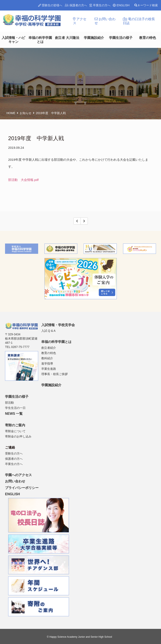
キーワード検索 (146, 5)
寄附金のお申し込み (18, 436)
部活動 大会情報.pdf (23, 180)
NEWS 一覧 (14, 414)
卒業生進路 (49, 369)
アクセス (80, 21)
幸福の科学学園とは (40, 40)
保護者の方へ (76, 5)
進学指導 (47, 363)
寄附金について (15, 431)
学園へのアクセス (18, 475)
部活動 (9, 403)
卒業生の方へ (100, 5)
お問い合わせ (105, 21)
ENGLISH (121, 5)
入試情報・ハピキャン (13, 40)
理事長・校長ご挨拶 (55, 374)
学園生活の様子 (121, 38)
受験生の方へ (14, 453)
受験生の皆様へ (50, 5)
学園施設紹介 (94, 38)
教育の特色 (148, 38)
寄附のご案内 (15, 425)
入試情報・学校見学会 (58, 325)
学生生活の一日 (15, 408)
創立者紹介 (49, 348)
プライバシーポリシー (22, 488)
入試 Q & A (48, 331)
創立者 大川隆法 (67, 38)
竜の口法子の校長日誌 (139, 21)
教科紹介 (47, 358)
